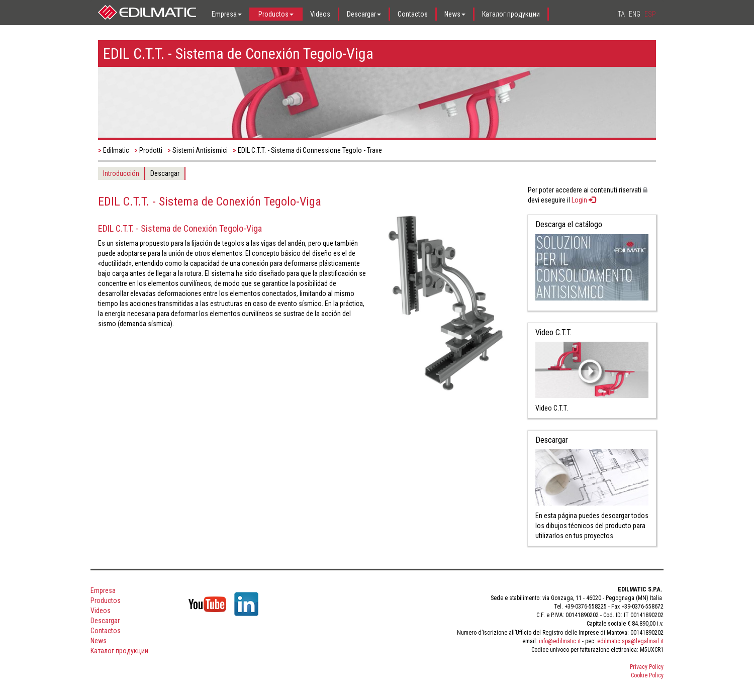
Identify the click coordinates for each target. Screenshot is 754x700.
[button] (227, 14)
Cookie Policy (647, 675)
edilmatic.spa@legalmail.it (630, 641)
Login (584, 200)
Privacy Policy (647, 667)
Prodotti (151, 150)
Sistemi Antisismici (200, 150)
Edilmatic (116, 150)
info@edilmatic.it (560, 641)
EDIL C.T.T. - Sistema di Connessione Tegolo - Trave (310, 150)
